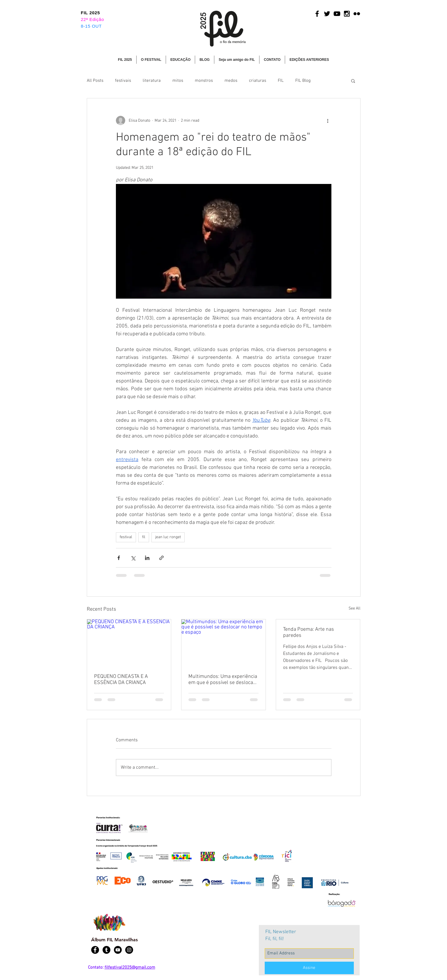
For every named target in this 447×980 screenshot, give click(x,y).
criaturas (258, 81)
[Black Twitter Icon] (327, 14)
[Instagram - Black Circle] (129, 950)
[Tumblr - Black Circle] (106, 950)
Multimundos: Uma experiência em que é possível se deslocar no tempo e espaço (223, 680)
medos (231, 81)
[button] (151, 60)
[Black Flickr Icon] (357, 14)
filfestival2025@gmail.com (130, 967)
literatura (152, 81)
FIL (281, 81)
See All (355, 608)
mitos (178, 81)
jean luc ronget (168, 537)
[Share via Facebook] (119, 558)
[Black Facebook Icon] (317, 14)
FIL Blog (303, 81)
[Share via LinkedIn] (147, 558)
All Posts (95, 81)
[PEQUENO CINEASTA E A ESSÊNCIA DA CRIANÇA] (129, 643)
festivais (123, 81)
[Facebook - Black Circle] (95, 950)
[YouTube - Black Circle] (118, 950)
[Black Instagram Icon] (347, 14)
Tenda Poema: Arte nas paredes (309, 632)
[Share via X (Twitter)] (133, 558)
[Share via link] (161, 558)
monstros (204, 81)
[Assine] (309, 968)
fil (144, 537)
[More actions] (328, 120)
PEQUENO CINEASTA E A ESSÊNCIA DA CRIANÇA (121, 680)
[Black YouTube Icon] (337, 14)
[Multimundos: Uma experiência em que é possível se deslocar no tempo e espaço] (223, 643)
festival (126, 537)
